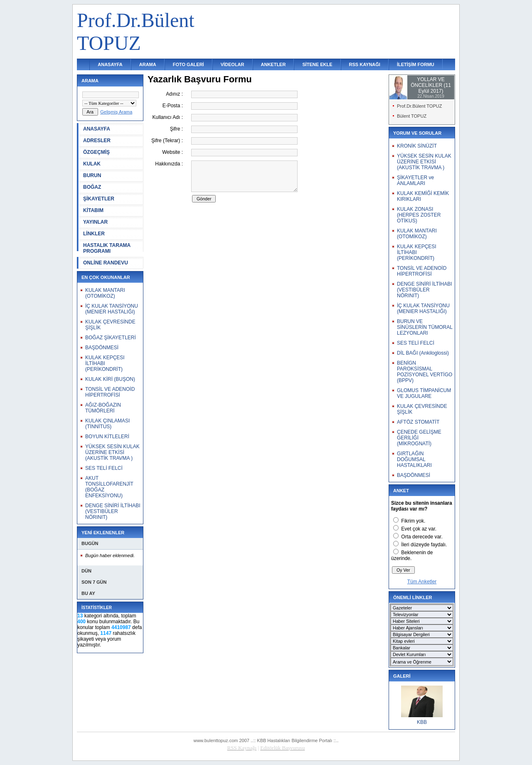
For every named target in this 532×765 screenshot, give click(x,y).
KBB (422, 722)
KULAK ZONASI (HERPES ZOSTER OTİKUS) (419, 215)
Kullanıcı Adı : (168, 117)
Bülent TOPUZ (412, 116)
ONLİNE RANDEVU (106, 263)
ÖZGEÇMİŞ (96, 152)
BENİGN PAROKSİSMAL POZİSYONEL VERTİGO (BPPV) (425, 372)
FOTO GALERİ (188, 64)
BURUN (92, 175)
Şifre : (176, 129)
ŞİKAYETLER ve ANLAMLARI (415, 180)
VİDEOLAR (233, 64)
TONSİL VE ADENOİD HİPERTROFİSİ (110, 392)
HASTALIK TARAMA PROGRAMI (107, 248)
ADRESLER (97, 141)
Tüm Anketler (422, 582)
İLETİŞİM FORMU (416, 64)
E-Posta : (173, 106)
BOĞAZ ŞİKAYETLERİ (111, 338)
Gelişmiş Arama (116, 112)
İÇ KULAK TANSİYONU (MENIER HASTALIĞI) (112, 309)
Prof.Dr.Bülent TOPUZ (419, 106)
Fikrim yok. (413, 521)
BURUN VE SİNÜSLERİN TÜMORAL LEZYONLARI (425, 327)
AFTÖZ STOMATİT (418, 422)
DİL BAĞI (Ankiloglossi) (423, 353)
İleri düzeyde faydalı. (424, 545)
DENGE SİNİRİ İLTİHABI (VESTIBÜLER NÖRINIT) (113, 511)
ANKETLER (273, 64)
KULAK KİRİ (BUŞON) (110, 379)
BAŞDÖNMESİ (102, 348)
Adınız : (174, 94)
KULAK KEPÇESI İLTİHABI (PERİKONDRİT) (105, 363)
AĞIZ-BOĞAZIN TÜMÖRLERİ (103, 408)
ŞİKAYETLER (99, 199)
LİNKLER (94, 234)
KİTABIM (93, 210)
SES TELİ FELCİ (104, 468)
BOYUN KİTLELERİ (107, 437)
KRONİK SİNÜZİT (417, 146)
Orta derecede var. (422, 537)
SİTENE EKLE (317, 64)
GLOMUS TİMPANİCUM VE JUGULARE (424, 393)
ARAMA (148, 64)
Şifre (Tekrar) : (167, 141)
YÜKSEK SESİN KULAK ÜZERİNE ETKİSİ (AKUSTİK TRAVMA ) (112, 452)
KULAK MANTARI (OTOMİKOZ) (105, 293)
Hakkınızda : (169, 164)
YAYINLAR (95, 222)
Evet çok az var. (419, 529)
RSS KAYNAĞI (365, 64)
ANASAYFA (110, 64)
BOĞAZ (92, 187)
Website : (172, 152)
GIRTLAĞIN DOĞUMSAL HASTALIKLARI (414, 459)
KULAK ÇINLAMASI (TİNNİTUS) (107, 424)
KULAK (92, 164)
